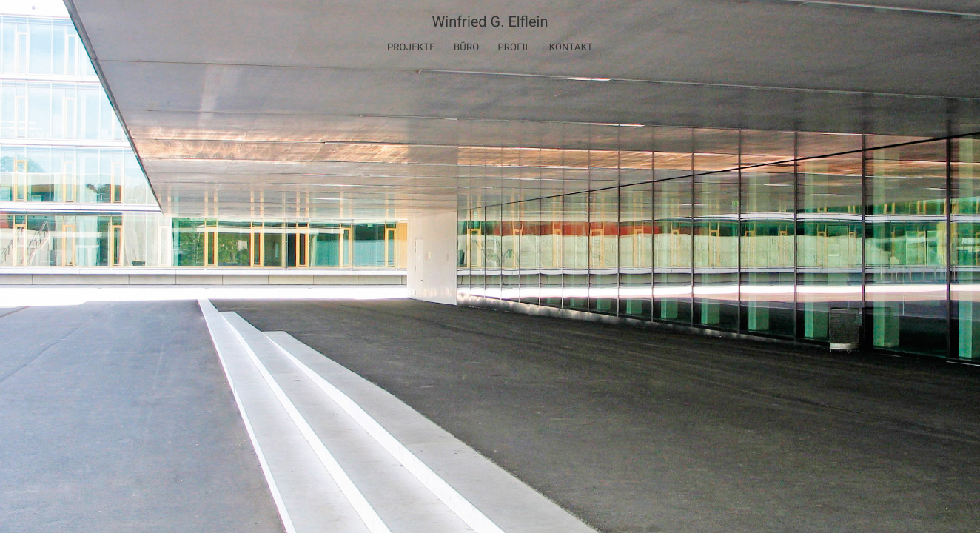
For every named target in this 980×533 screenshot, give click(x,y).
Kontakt (571, 48)
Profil (514, 48)
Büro (466, 48)
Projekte (411, 48)
